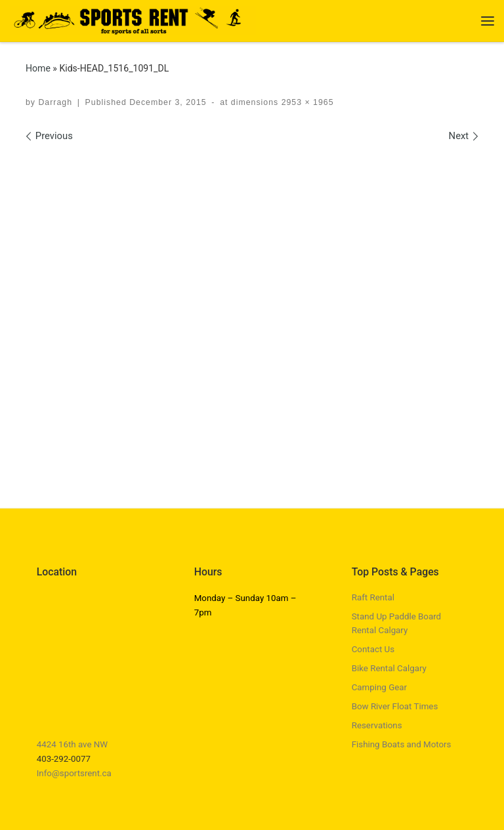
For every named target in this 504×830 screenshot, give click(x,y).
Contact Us (373, 649)
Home (38, 68)
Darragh (55, 102)
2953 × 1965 (306, 102)
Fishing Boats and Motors (402, 744)
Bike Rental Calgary (389, 668)
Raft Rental (373, 597)
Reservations (377, 725)
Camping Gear (379, 687)
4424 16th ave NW (73, 744)
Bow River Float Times (395, 706)
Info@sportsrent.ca (74, 773)
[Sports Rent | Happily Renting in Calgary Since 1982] (133, 19)
